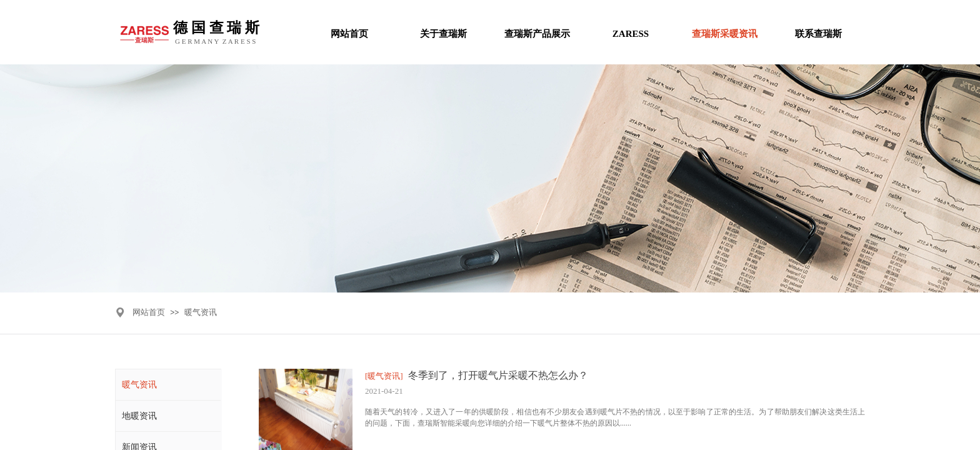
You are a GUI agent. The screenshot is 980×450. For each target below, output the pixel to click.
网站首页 (149, 312)
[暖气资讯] (384, 376)
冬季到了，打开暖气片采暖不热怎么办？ (498, 375)
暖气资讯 (201, 312)
